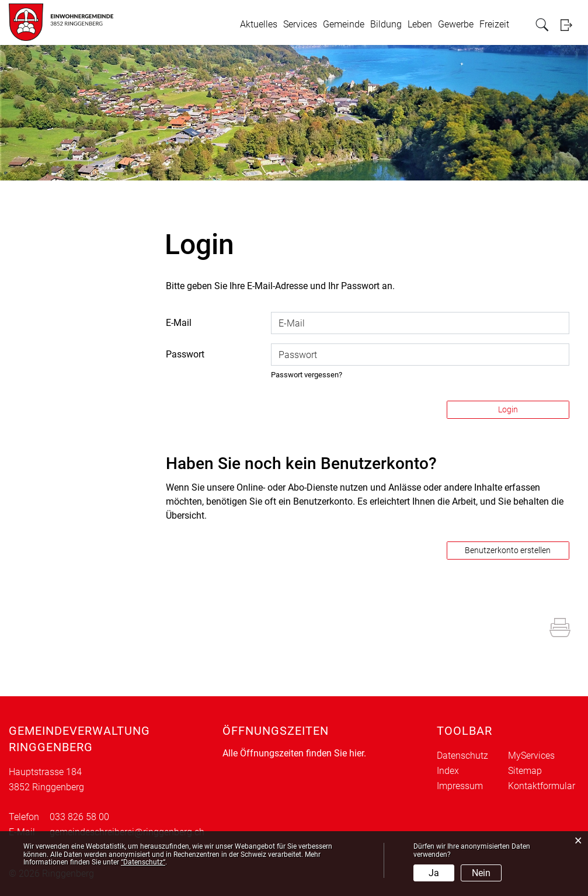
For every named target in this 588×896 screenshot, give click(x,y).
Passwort (185, 354)
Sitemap (525, 771)
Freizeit (494, 24)
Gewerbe (456, 24)
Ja (434, 873)
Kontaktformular (542, 786)
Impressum (460, 786)
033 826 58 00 (79, 817)
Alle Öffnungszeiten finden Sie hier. (294, 753)
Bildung (386, 24)
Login (570, 25)
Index (448, 771)
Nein (481, 873)
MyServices (531, 756)
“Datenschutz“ (143, 862)
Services (300, 24)
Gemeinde (344, 24)
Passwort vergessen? (307, 375)
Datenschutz (462, 756)
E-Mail (179, 323)
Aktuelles (259, 24)
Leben (420, 24)
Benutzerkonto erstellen (508, 550)
